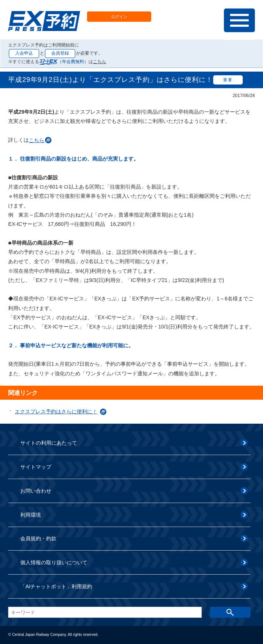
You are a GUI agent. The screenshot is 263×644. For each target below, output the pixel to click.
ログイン (119, 17)
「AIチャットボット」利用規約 (56, 586)
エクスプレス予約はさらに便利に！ (56, 411)
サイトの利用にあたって (49, 443)
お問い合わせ (36, 491)
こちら (100, 62)
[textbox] (105, 612)
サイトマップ (36, 467)
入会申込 (24, 53)
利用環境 (31, 515)
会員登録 (60, 53)
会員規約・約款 (38, 538)
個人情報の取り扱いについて (54, 562)
